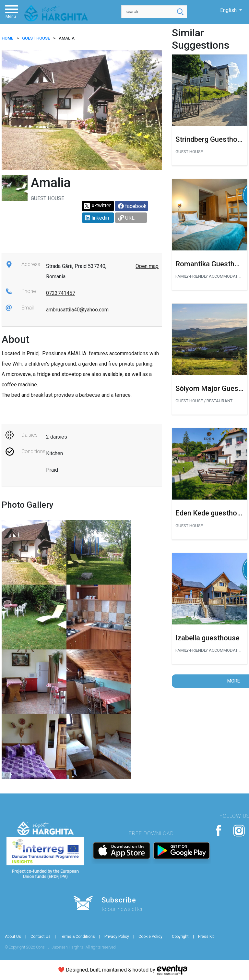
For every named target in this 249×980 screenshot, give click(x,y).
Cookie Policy (150, 937)
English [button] (229, 10)
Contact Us (41, 937)
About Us (13, 937)
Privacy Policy (117, 937)
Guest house (36, 38)
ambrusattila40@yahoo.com (77, 310)
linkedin (97, 218)
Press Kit (206, 937)
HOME (7, 38)
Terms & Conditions (77, 937)
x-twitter (97, 206)
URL (126, 218)
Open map (147, 266)
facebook (132, 206)
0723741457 (61, 293)
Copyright (180, 937)
